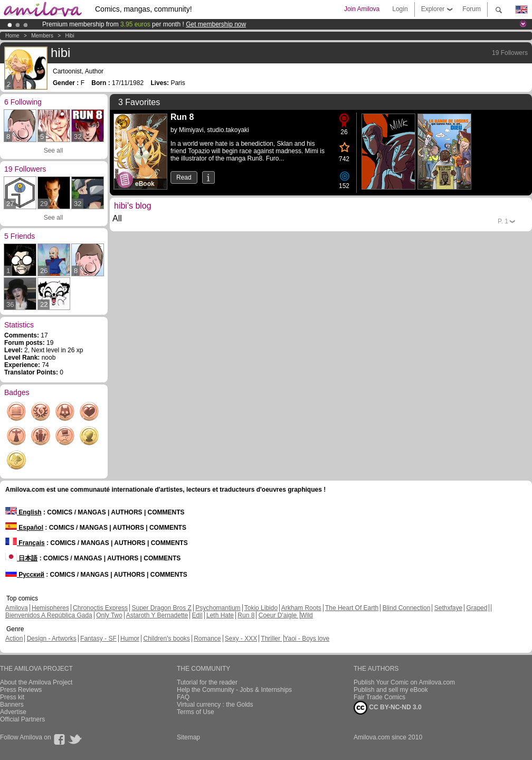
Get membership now (216, 24)
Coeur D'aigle (279, 615)
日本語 (21, 558)
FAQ (183, 697)
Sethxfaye (448, 608)
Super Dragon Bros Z (161, 608)
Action (14, 639)
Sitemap (188, 737)
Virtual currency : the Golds (215, 705)
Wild (306, 615)
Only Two (109, 615)
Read (184, 177)
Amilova (17, 608)
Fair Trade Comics (379, 697)
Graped (477, 608)
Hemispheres (50, 608)
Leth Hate (220, 615)
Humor (130, 639)
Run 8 (246, 615)
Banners (12, 705)
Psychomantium (218, 608)
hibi (69, 36)
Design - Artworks (52, 639)
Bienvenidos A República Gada (49, 615)
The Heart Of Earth (352, 608)
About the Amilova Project (36, 682)
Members (42, 36)
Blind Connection (407, 608)
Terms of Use (196, 712)
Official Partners (22, 719)
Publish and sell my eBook (391, 690)
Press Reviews (21, 690)
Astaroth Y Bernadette (157, 615)
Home (12, 36)
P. (503, 221)
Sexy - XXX (241, 639)
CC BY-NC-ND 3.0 (388, 708)
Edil (197, 615)
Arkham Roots (301, 608)
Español (24, 528)
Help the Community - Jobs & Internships (234, 690)
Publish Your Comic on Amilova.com (404, 682)
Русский (25, 575)
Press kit (12, 697)
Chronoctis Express (100, 608)
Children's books (166, 639)
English (23, 512)
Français (25, 543)
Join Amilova (362, 9)
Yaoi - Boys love (307, 639)
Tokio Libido (261, 608)
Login (400, 9)
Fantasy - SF (98, 639)
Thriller (271, 639)
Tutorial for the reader (207, 682)
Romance (207, 639)
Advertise (13, 712)
